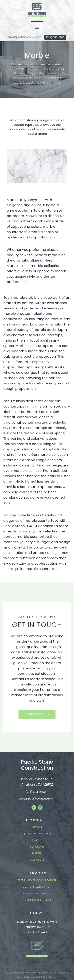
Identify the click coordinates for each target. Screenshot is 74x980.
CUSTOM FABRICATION (37, 887)
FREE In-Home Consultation (37, 880)
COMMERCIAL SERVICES (37, 900)
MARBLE (37, 853)
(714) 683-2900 (55, 37)
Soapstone (37, 860)
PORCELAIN (37, 847)
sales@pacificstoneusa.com (24, 37)
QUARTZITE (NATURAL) (37, 834)
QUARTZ (37, 827)
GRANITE (37, 840)
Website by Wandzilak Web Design (37, 977)
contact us (37, 714)
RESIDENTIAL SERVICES (37, 894)
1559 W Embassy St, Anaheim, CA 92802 (37, 782)
